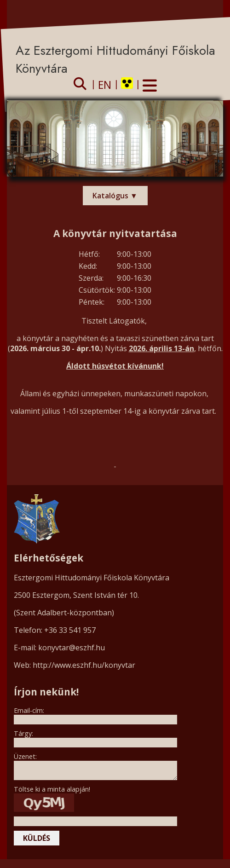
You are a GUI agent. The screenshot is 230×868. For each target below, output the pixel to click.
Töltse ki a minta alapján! (52, 789)
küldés (37, 838)
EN (105, 85)
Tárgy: (23, 733)
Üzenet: (25, 756)
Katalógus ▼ (115, 196)
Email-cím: (29, 710)
